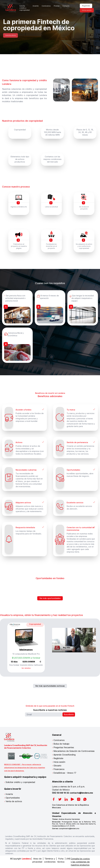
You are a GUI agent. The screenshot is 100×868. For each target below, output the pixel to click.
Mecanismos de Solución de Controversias (74, 751)
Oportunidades (13, 798)
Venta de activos (14, 801)
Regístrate (86, 6)
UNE (68, 859)
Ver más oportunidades (50, 598)
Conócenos (46, 6)
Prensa (57, 6)
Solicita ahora (10, 35)
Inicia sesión (87, 10)
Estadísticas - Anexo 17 (65, 773)
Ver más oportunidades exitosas (50, 686)
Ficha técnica (61, 860)
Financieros (59, 769)
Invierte (36, 6)
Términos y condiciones (50, 860)
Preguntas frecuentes (64, 747)
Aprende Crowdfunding (65, 755)
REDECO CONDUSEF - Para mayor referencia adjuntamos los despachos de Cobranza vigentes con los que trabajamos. (25, 768)
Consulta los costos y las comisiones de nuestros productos (80, 862)
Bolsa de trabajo (61, 744)
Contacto (66, 6)
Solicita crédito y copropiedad (24, 8)
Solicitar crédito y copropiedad (20, 782)
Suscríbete (69, 714)
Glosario (57, 766)
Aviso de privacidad (37, 860)
